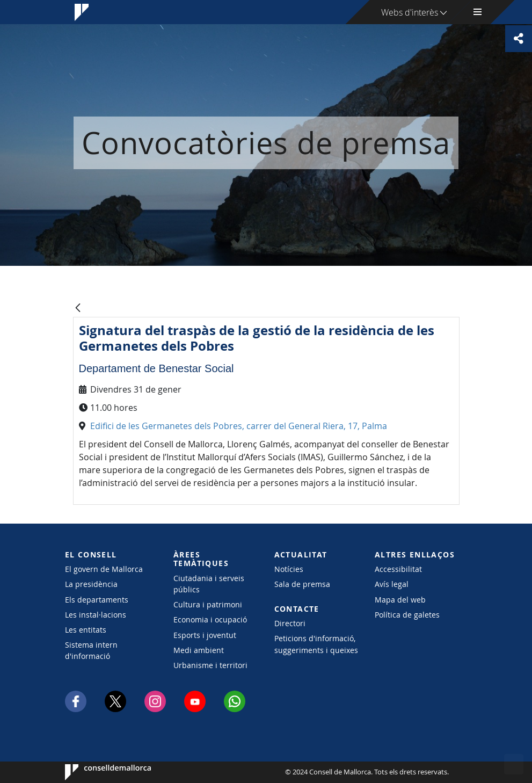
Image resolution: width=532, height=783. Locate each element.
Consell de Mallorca (97, 772)
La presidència (91, 584)
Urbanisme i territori (210, 665)
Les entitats (86, 630)
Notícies (289, 569)
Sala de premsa (302, 584)
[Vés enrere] (78, 309)
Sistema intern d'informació (91, 650)
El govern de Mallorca (104, 569)
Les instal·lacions (96, 615)
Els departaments (97, 600)
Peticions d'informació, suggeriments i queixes (316, 644)
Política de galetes (407, 615)
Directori (290, 623)
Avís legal (392, 584)
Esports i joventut (205, 635)
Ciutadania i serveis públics (209, 584)
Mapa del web (400, 600)
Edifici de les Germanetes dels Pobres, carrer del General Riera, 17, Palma (239, 426)
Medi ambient (199, 650)
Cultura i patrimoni (208, 604)
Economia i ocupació (210, 619)
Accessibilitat (398, 569)
